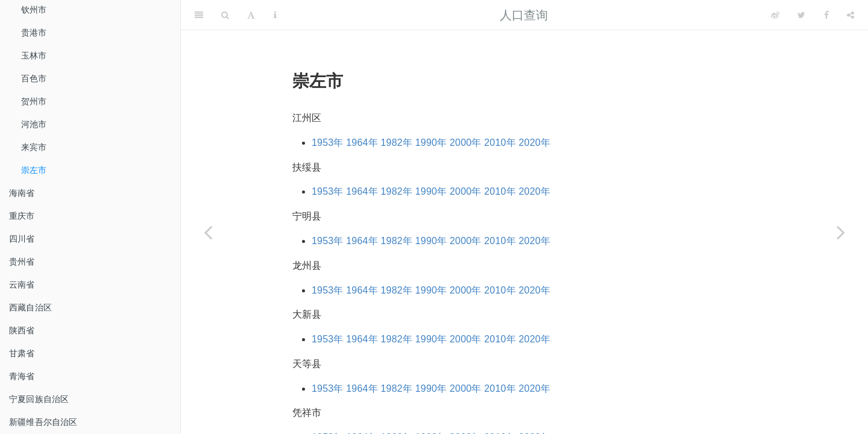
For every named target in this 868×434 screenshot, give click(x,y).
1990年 (431, 143)
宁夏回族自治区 (39, 399)
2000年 (466, 143)
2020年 (535, 143)
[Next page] (841, 232)
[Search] (225, 15)
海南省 (22, 193)
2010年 (500, 143)
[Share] (851, 15)
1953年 (328, 143)
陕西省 (22, 330)
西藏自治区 (30, 307)
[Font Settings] (251, 15)
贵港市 (34, 33)
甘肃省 (22, 353)
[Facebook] (826, 15)
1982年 (397, 143)
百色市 (34, 78)
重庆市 (22, 216)
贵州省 (22, 262)
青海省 (22, 376)
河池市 (34, 124)
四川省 (22, 239)
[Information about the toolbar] (275, 15)
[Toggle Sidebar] (199, 15)
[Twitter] (801, 15)
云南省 (22, 285)
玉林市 (34, 55)
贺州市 (34, 101)
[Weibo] (775, 15)
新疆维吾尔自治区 (43, 422)
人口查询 (524, 15)
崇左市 (34, 170)
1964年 (362, 143)
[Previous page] (208, 232)
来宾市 (34, 147)
